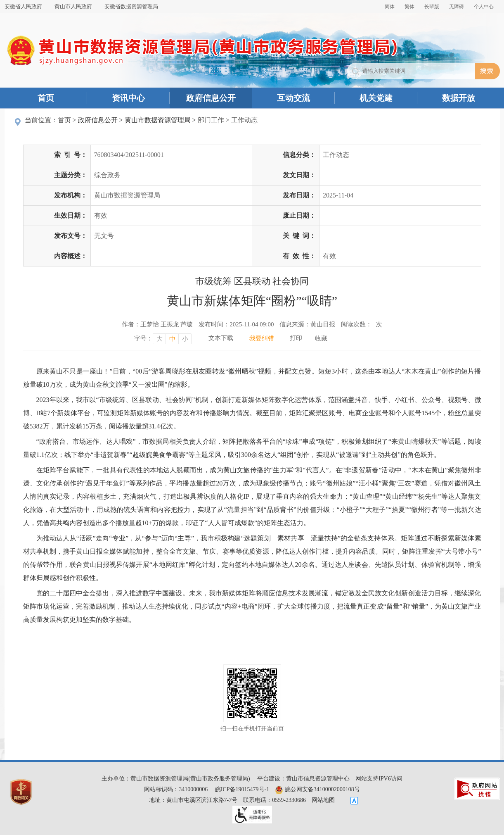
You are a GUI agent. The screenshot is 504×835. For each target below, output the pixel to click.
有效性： (299, 256)
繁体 (409, 7)
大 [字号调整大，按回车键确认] (160, 339)
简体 (390, 7)
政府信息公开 (211, 98)
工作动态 (244, 120)
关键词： (299, 236)
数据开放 (459, 98)
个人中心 (484, 7)
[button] (432, 7)
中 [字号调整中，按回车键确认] (172, 339)
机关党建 (376, 98)
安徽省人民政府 (23, 6)
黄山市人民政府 (73, 6)
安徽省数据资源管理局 (131, 6)
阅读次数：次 (362, 324)
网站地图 (323, 800)
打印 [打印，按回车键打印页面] (296, 338)
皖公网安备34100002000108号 (317, 789)
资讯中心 (128, 98)
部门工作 (211, 120)
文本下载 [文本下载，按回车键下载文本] (221, 338)
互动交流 (293, 98)
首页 (46, 98)
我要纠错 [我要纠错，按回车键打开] (262, 338)
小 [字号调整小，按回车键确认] (185, 339)
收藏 (321, 338)
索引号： (71, 155)
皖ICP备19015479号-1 (242, 789)
